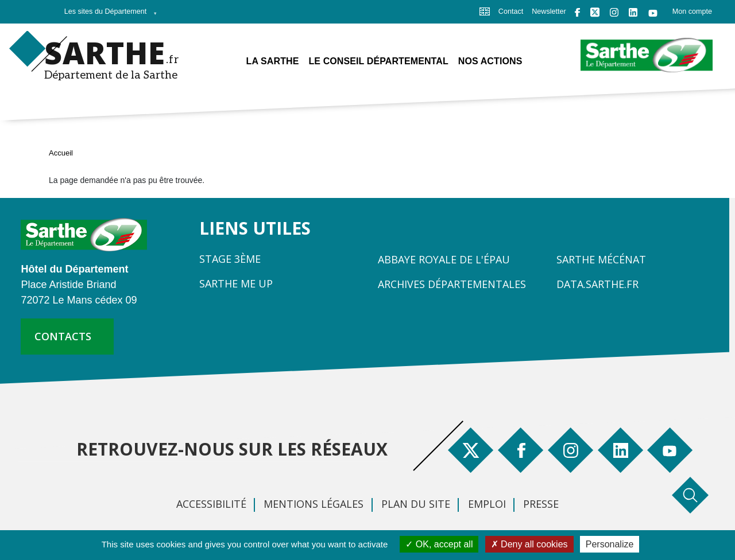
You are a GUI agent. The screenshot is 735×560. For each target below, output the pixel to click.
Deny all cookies (529, 544)
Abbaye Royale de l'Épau (444, 259)
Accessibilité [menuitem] (211, 504)
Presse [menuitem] (541, 504)
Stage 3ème (230, 259)
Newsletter (549, 11)
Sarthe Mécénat (601, 259)
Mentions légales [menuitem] (314, 504)
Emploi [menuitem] (487, 504)
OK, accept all (439, 544)
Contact (511, 11)
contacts (63, 336)
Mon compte (692, 11)
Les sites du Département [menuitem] (108, 15)
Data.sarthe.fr (597, 284)
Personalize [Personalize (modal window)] (610, 544)
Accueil (61, 153)
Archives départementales (452, 284)
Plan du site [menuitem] (416, 504)
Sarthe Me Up (236, 283)
